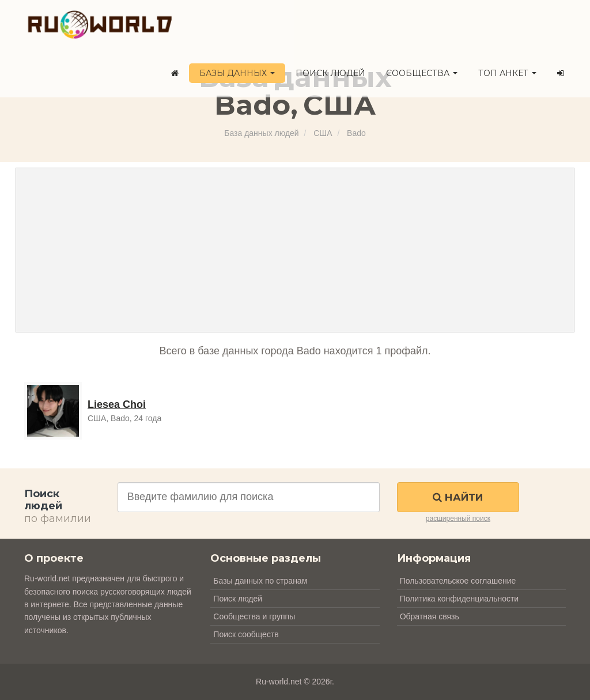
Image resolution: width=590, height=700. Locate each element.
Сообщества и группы (254, 616)
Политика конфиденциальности (459, 599)
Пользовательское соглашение (458, 581)
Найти (458, 497)
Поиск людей (330, 73)
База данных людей (261, 133)
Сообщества (422, 73)
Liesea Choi (117, 404)
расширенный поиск (458, 519)
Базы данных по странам (260, 581)
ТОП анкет (507, 73)
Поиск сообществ (246, 634)
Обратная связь (430, 616)
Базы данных (237, 73)
